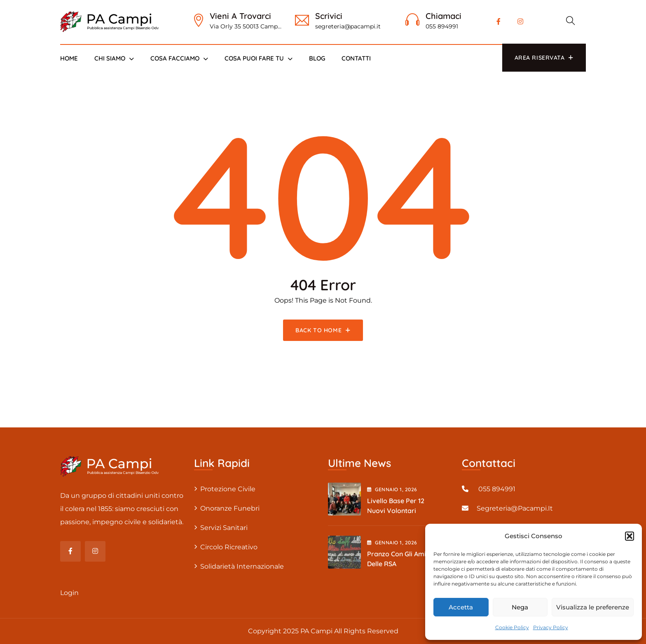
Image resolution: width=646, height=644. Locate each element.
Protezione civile (228, 489)
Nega (520, 607)
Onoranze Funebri (230, 508)
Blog (317, 58)
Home (69, 58)
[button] (630, 536)
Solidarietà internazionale (242, 566)
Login (69, 593)
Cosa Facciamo (175, 58)
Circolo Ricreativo (229, 547)
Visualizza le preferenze (593, 607)
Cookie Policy (512, 627)
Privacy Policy (551, 627)
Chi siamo (110, 58)
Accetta (461, 607)
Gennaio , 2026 (392, 489)
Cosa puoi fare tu (254, 58)
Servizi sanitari (224, 528)
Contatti (356, 58)
